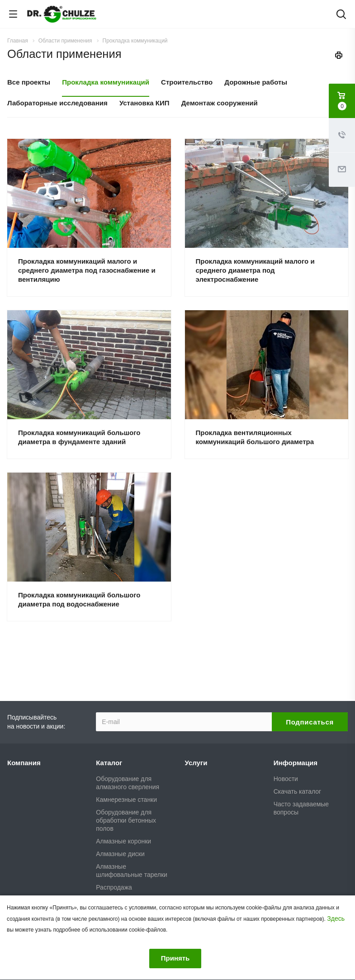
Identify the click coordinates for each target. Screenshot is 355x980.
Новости (286, 779)
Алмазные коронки (123, 841)
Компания (24, 763)
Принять (175, 958)
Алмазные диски (120, 854)
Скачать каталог (297, 791)
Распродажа (114, 887)
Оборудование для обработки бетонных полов (126, 820)
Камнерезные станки (126, 800)
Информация (296, 763)
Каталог (109, 763)
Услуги (196, 763)
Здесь (336, 918)
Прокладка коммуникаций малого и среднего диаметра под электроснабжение (255, 270)
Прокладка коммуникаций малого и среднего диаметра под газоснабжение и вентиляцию (87, 270)
